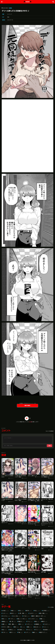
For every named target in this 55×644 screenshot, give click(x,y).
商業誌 (10, 8)
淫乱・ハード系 (22, 619)
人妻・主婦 (23, 613)
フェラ (5, 613)
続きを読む (27, 405)
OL (23, 627)
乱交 (5, 630)
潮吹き (44, 621)
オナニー (38, 630)
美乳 (37, 621)
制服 (43, 619)
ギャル (30, 630)
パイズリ (29, 624)
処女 (5, 619)
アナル (30, 621)
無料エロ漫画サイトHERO (29, 640)
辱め (21, 624)
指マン (13, 632)
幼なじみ (37, 627)
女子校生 (46, 611)
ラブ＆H (26, 616)
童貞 (35, 632)
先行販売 (21, 630)
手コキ (5, 632)
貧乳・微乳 (44, 613)
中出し (37, 611)
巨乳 (21, 611)
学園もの (21, 621)
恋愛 (5, 624)
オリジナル (6, 616)
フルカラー (33, 613)
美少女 (14, 613)
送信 (49, 446)
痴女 (16, 627)
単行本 (29, 611)
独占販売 (47, 630)
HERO (28, 2)
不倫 (20, 632)
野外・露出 (13, 624)
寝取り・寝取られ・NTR (39, 616)
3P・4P (12, 619)
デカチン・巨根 (7, 627)
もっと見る (51, 607)
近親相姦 (38, 624)
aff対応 (6, 611)
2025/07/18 (10, 20)
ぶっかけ (47, 624)
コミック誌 (17, 616)
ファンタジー (34, 619)
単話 (8, 17)
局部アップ (43, 632)
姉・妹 (13, 621)
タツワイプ (10, 14)
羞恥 (30, 627)
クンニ (46, 627)
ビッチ (28, 632)
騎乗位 (5, 621)
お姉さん (12, 630)
